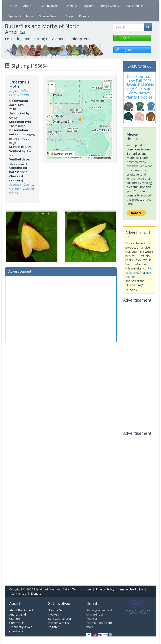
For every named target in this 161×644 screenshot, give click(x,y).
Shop (69, 16)
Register (53, 627)
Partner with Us (58, 623)
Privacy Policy (105, 589)
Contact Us (18, 593)
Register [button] (124, 50)
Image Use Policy (131, 589)
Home (13, 6)
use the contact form (138, 275)
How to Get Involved (56, 612)
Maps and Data (137, 6)
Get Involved (51, 6)
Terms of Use (81, 589)
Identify (72, 6)
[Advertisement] (61, 308)
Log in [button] (123, 38)
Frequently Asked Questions (21, 629)
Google (88, 158)
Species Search (49, 16)
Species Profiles (21, 16)
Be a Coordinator (60, 619)
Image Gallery (110, 6)
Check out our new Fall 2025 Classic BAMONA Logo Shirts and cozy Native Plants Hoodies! (140, 87)
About (29, 6)
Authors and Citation (18, 616)
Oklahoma (16, 189)
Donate (84, 16)
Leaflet (66, 158)
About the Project (21, 610)
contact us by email (139, 270)
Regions (89, 6)
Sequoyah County (21, 184)
